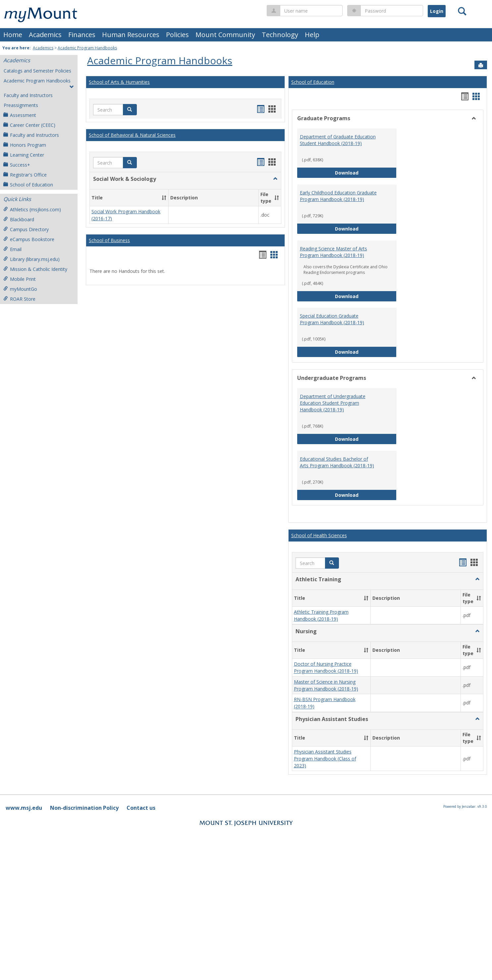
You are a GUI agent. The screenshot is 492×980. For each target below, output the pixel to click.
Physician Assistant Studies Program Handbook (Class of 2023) (325, 759)
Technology (280, 35)
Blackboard (19, 219)
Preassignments (21, 105)
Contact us (141, 808)
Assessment (20, 115)
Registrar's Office (25, 175)
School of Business (109, 240)
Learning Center (24, 155)
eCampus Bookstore (29, 239)
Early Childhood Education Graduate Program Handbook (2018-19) (338, 196)
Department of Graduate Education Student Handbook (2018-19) (338, 140)
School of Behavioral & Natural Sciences (132, 135)
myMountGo (20, 289)
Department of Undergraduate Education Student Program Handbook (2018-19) (333, 403)
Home (13, 35)
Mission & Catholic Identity (35, 269)
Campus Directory (26, 229)
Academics (45, 35)
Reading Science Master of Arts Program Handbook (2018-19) (333, 252)
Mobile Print (20, 279)
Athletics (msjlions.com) (32, 209)
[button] (130, 110)
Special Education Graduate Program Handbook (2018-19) (332, 319)
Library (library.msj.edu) (31, 259)
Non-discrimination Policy (84, 808)
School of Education (28, 185)
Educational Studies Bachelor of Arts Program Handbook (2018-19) (337, 462)
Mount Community (225, 35)
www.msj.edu (24, 808)
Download (366, 172)
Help (312, 35)
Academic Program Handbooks (87, 48)
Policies (177, 35)
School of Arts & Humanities (119, 82)
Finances (82, 35)
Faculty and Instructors (28, 95)
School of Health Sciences (319, 535)
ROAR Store (19, 299)
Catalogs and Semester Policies (37, 71)
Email (12, 249)
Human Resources (131, 35)
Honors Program (25, 145)
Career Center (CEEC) (29, 125)
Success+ (17, 165)
